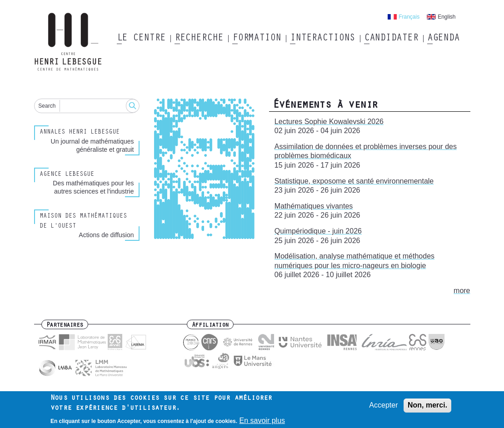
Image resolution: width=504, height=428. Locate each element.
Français (409, 17)
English (447, 17)
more (462, 291)
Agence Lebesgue (67, 175)
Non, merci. (427, 407)
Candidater (391, 39)
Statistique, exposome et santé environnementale (354, 181)
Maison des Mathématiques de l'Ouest (83, 221)
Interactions (322, 39)
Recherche (199, 39)
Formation (257, 39)
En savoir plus (262, 422)
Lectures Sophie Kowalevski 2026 (329, 122)
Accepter (383, 407)
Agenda (443, 39)
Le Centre (141, 39)
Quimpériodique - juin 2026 (318, 231)
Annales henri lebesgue (80, 133)
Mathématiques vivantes (314, 206)
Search (47, 106)
